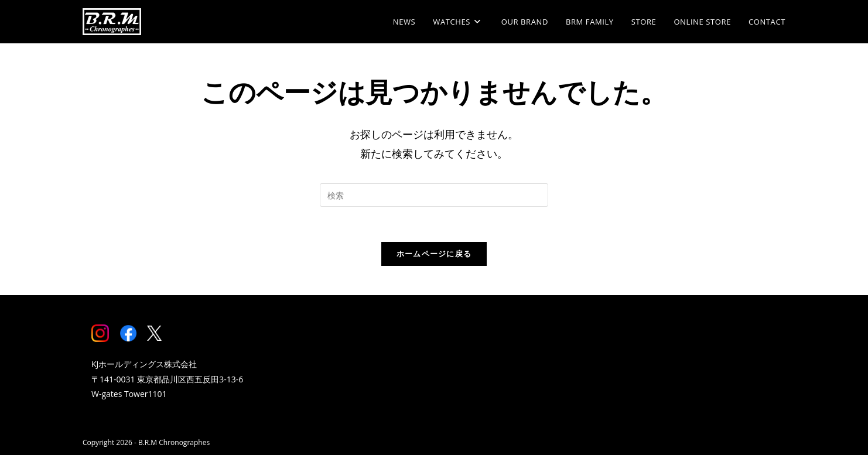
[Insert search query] (434, 195)
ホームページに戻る (434, 254)
